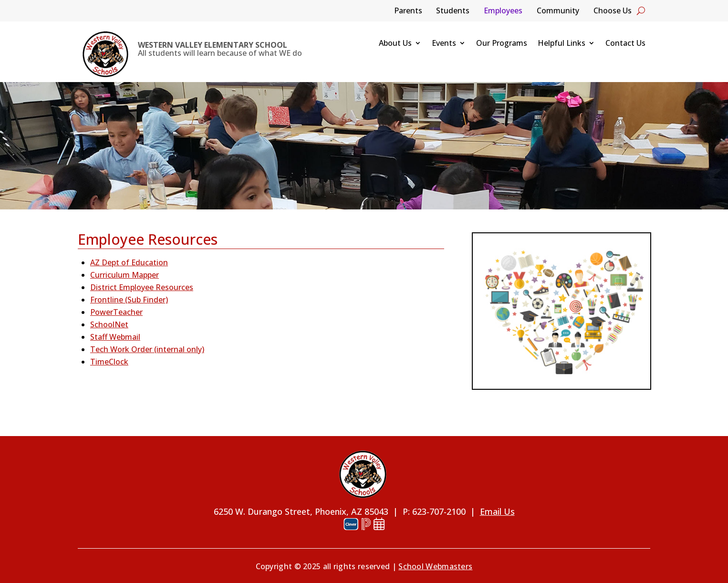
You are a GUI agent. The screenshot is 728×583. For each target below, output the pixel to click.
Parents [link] (408, 11)
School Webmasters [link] (435, 566)
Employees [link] (503, 11)
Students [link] (453, 11)
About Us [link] (395, 44)
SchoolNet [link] (109, 324)
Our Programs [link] (502, 44)
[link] (105, 54)
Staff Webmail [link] (115, 337)
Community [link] (558, 11)
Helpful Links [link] (562, 44)
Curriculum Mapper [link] (125, 275)
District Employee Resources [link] (142, 287)
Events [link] (444, 44)
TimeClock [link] (109, 362)
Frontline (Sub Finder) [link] (129, 300)
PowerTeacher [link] (116, 312)
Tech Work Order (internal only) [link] (147, 349)
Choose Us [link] (613, 11)
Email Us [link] (497, 511)
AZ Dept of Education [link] (129, 262)
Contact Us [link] (625, 44)
